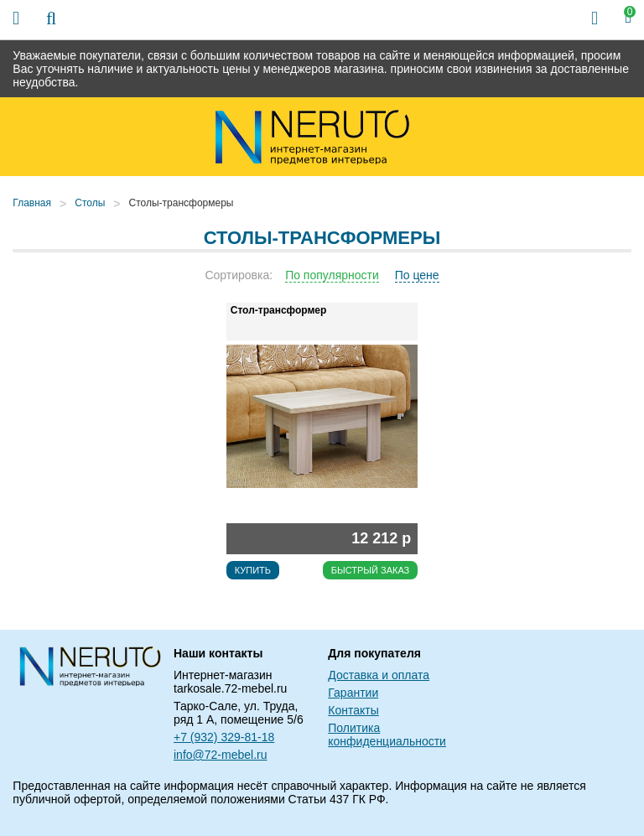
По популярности (332, 275)
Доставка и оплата (379, 675)
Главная (32, 203)
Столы (90, 203)
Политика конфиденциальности (387, 735)
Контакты (353, 710)
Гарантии (353, 693)
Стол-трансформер (279, 310)
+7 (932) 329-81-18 (224, 737)
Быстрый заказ (371, 570)
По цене (417, 275)
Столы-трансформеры (182, 203)
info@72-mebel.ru (221, 755)
